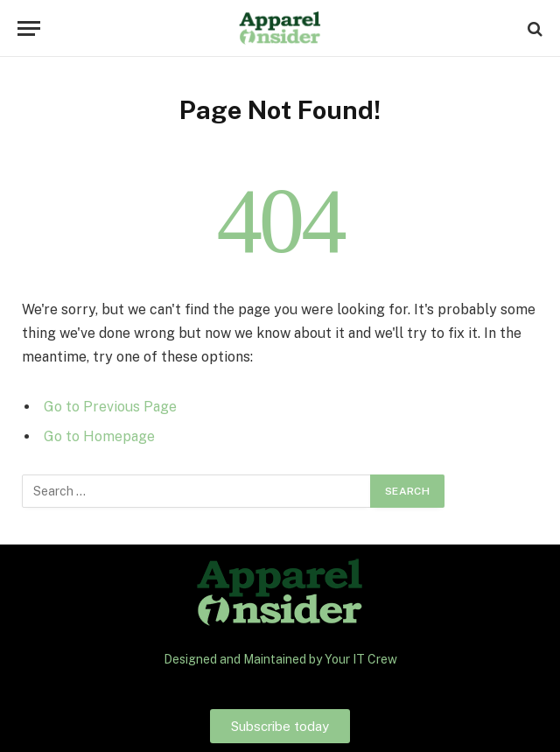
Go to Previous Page (110, 407)
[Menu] (29, 28)
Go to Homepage (99, 436)
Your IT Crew (361, 659)
